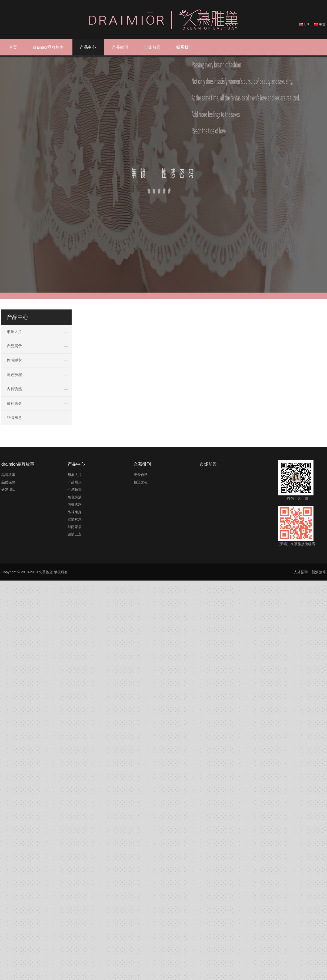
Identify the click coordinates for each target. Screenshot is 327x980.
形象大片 (14, 332)
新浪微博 (319, 572)
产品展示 (14, 346)
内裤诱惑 (14, 389)
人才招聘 (301, 572)
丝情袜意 (14, 418)
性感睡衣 (14, 360)
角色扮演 (14, 375)
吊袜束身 (14, 403)
